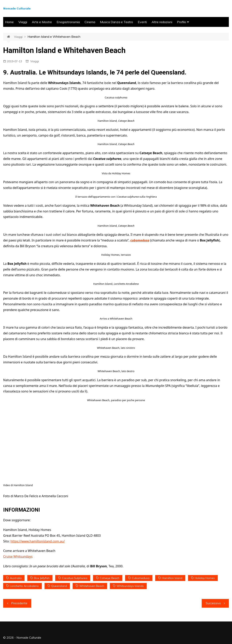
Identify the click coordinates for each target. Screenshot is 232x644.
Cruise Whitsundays (18, 556)
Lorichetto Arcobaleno (24, 586)
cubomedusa (140, 240)
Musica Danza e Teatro (116, 22)
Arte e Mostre (42, 22)
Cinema (90, 22)
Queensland (59, 586)
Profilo (182, 22)
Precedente (19, 603)
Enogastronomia (68, 22)
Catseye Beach (110, 578)
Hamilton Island (172, 578)
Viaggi (23, 22)
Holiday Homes (205, 578)
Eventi (142, 22)
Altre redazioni (162, 22)
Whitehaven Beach (92, 586)
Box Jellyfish (42, 578)
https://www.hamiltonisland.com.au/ (38, 541)
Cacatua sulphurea (75, 578)
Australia (16, 578)
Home (9, 22)
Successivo (213, 603)
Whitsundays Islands (130, 586)
